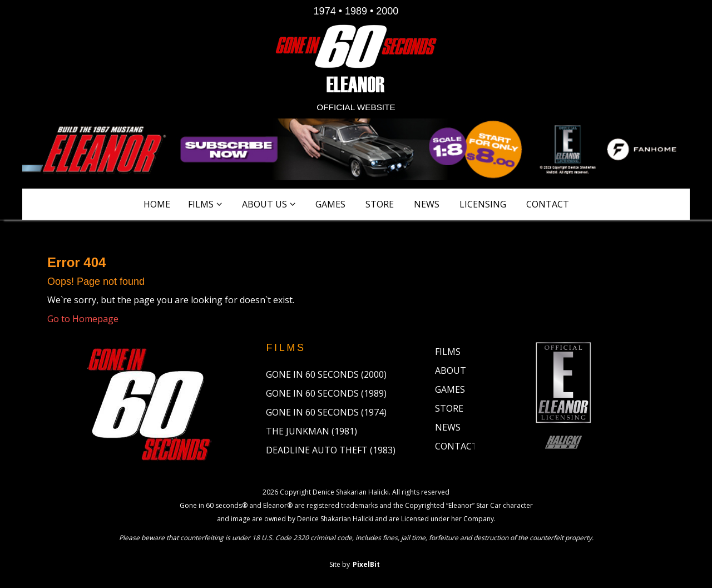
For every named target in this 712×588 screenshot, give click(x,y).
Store (380, 204)
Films (201, 204)
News (427, 204)
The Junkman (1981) (311, 431)
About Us (264, 204)
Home (157, 204)
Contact (548, 204)
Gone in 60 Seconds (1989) (326, 393)
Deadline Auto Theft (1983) (331, 450)
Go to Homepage (83, 319)
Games (330, 204)
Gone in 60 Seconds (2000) (326, 374)
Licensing (483, 204)
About (451, 370)
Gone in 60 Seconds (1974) (326, 412)
